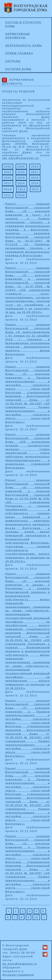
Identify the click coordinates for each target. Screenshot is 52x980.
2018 (35, 178)
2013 (22, 189)
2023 (8, 172)
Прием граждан (19, 53)
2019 (21, 178)
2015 (35, 183)
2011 (8, 195)
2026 (8, 167)
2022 (21, 172)
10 (36, 917)
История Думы (18, 69)
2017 (8, 183)
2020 (8, 178)
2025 (21, 167)
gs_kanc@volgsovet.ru (21, 158)
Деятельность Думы (24, 45)
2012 (35, 189)
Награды (13, 61)
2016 (21, 183)
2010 (21, 195)
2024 (35, 167)
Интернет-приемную (18, 975)
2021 (35, 172)
